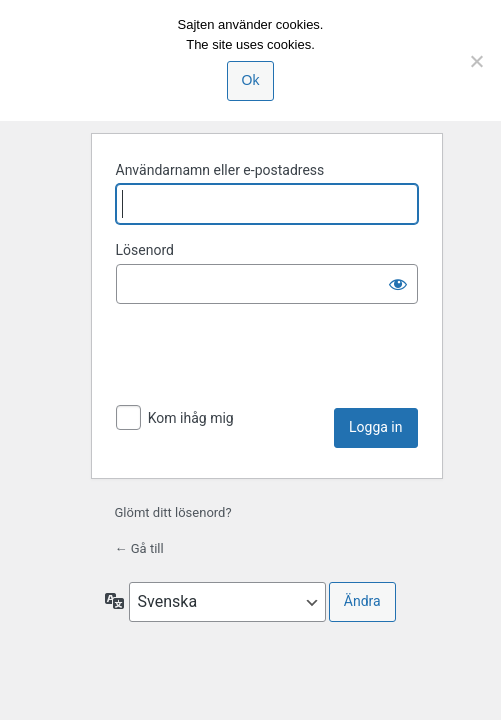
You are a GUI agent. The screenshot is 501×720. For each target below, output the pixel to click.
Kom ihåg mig (191, 418)
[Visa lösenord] (398, 284)
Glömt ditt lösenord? (173, 512)
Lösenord (145, 250)
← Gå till (139, 548)
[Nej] (476, 61)
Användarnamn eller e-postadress (220, 170)
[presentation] (268, 359)
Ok (251, 80)
